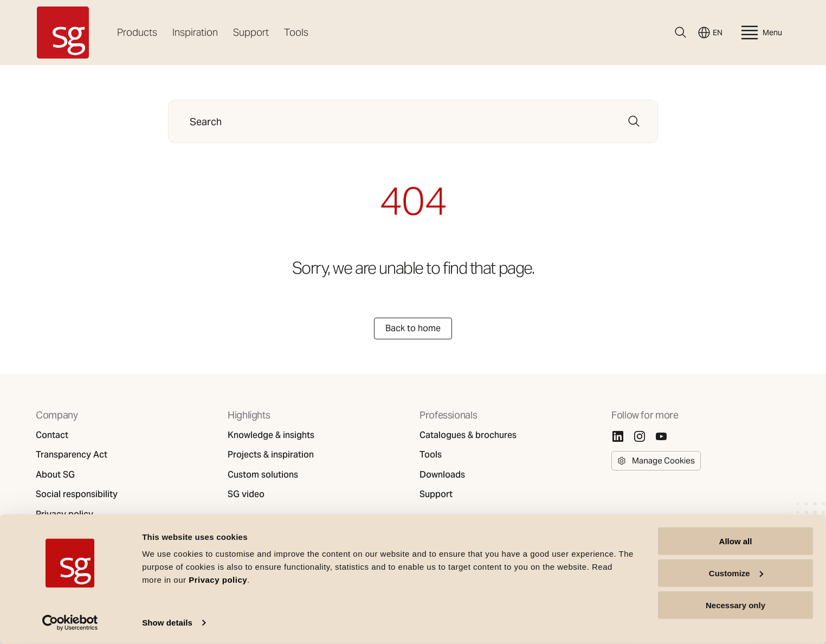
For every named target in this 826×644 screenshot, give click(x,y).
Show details (167, 623)
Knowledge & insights (271, 435)
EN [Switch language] (710, 33)
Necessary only (735, 605)
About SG (55, 475)
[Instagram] (640, 436)
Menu (760, 33)
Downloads (442, 475)
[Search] (681, 33)
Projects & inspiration (271, 455)
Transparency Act (72, 455)
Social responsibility (77, 494)
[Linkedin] (618, 436)
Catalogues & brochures (468, 435)
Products (137, 32)
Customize (736, 573)
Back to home (413, 328)
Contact (52, 435)
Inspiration (195, 32)
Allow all (736, 541)
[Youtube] (661, 436)
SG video (246, 494)
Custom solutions (263, 475)
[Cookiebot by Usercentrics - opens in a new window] (70, 623)
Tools (296, 32)
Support (251, 32)
